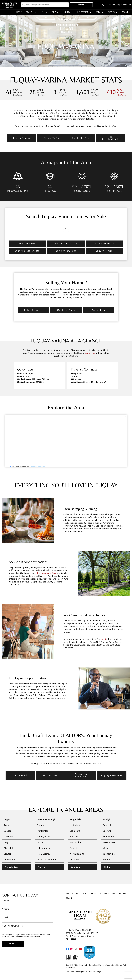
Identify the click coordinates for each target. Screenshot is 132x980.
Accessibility (70, 968)
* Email (5, 917)
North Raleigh (77, 854)
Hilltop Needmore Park (45, 573)
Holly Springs (44, 854)
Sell (78, 894)
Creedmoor (9, 860)
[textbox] (46, 5)
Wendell (107, 848)
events (104, 639)
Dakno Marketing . (95, 972)
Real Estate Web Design (75, 972)
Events (123, 894)
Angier (7, 819)
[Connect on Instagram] (72, 949)
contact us (90, 353)
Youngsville (109, 854)
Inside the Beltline (46, 860)
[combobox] (45, 5)
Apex (6, 825)
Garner (40, 842)
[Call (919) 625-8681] (108, 5)
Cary (6, 842)
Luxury (92, 894)
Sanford (107, 831)
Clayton (8, 854)
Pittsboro (75, 860)
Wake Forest (109, 842)
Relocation (104, 894)
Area (114, 894)
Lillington (75, 825)
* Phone (6, 909)
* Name (5, 901)
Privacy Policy (122, 965)
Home (19, 12)
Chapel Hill (9, 848)
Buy (84, 894)
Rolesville (108, 825)
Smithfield (108, 837)
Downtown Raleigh (46, 819)
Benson (8, 831)
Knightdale (76, 819)
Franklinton (43, 831)
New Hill (74, 848)
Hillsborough (43, 848)
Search (81, 5)
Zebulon (107, 860)
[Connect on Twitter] (76, 949)
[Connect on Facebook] (67, 949)
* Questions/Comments (13, 926)
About (69, 898)
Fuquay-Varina (44, 837)
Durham (41, 825)
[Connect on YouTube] (80, 949)
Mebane (74, 837)
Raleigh (107, 819)
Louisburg (75, 831)
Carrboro (8, 837)
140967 (91, 936)
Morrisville (75, 842)
